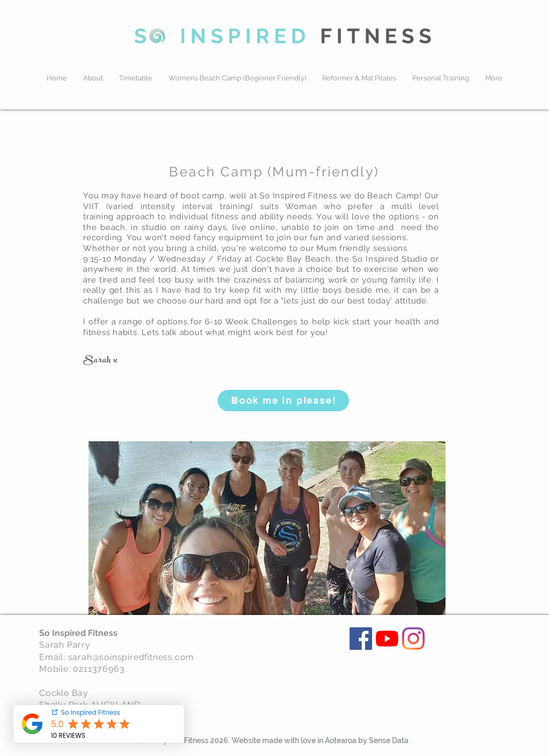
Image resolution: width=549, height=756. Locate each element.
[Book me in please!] (283, 401)
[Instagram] (413, 639)
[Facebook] (361, 639)
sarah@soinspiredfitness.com (131, 657)
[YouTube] (387, 639)
